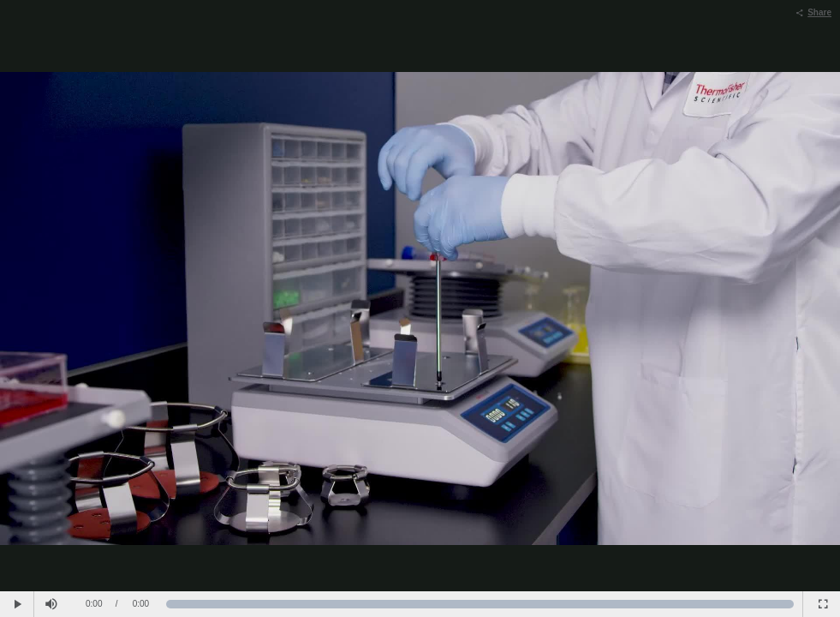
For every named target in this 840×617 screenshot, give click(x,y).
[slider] (480, 604)
